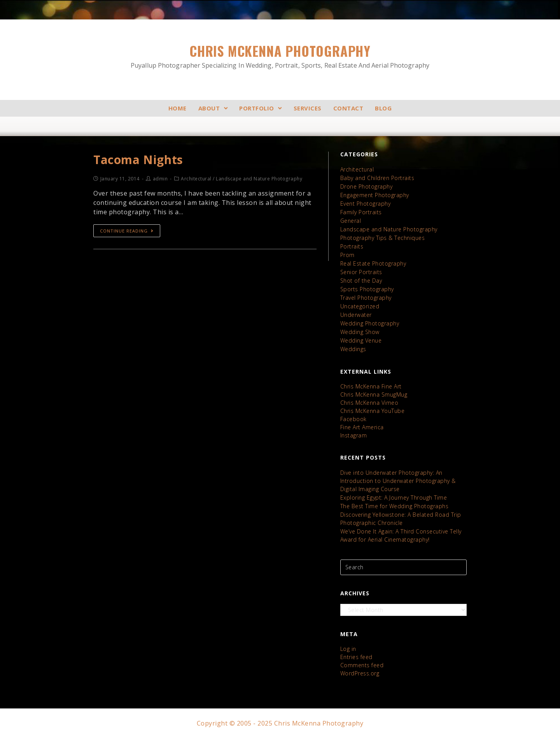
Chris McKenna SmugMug (374, 394)
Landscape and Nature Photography (389, 229)
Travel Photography (366, 298)
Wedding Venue (361, 340)
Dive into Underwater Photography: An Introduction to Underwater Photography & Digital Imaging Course (398, 481)
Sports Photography (367, 289)
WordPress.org (360, 673)
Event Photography (366, 204)
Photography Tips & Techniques (383, 238)
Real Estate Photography (373, 263)
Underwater (356, 315)
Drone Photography (367, 186)
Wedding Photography (370, 323)
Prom (347, 255)
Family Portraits (361, 212)
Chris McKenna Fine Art (371, 386)
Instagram (354, 435)
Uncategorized (360, 306)
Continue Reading (127, 231)
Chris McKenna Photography (280, 56)
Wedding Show (360, 332)
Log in (348, 649)
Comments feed (362, 665)
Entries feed (356, 657)
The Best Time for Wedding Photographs (395, 506)
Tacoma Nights (138, 160)
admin (160, 179)
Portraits (352, 246)
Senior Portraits (361, 272)
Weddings (353, 349)
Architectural (357, 169)
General (351, 221)
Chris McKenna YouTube (373, 411)
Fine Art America (362, 427)
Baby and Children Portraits (377, 178)
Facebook (353, 419)
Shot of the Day (361, 281)
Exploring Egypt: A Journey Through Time (394, 498)
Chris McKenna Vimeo (369, 403)
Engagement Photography (375, 195)
